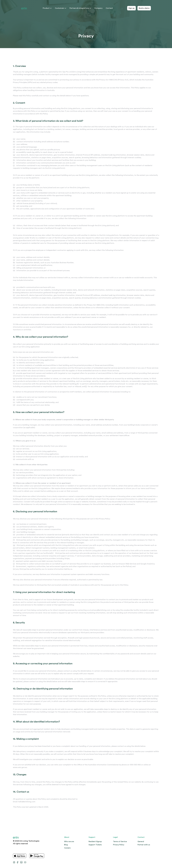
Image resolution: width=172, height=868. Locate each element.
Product (47, 8)
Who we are (69, 842)
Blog (66, 845)
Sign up (131, 8)
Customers (61, 8)
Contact (109, 8)
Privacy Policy (119, 845)
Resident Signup (95, 842)
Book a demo (144, 8)
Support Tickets (95, 845)
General (141, 842)
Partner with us (144, 845)
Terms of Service (120, 842)
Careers (67, 848)
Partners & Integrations (80, 8)
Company (98, 8)
